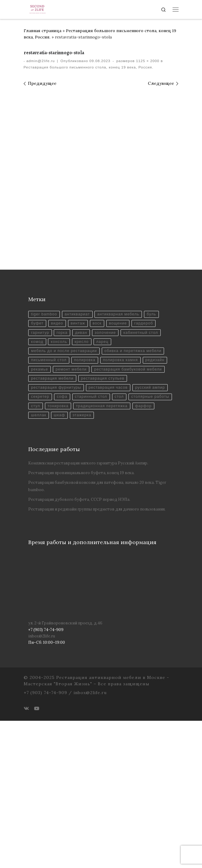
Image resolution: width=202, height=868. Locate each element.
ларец (103, 478)
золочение (106, 469)
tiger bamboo (44, 450)
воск (98, 460)
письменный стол (49, 497)
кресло (82, 478)
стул (82, 543)
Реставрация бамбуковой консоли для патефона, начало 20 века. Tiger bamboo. (97, 633)
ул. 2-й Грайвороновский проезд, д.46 (65, 770)
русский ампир (151, 525)
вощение (119, 460)
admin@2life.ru (41, 61)
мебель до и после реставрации (64, 488)
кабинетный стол (142, 469)
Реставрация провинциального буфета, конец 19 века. (81, 620)
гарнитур (40, 469)
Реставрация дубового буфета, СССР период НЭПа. (79, 646)
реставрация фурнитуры (56, 525)
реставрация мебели (52, 515)
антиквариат (78, 450)
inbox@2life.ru (42, 783)
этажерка (41, 562)
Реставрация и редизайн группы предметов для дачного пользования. (97, 656)
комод (37, 478)
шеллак (123, 553)
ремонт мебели (72, 506)
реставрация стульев (104, 515)
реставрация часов (109, 525)
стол (120, 534)
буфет (37, 460)
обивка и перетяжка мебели (134, 488)
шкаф (144, 553)
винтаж (78, 460)
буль (153, 450)
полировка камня (122, 497)
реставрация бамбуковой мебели (129, 506)
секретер (40, 534)
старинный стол (92, 534)
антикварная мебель (119, 450)
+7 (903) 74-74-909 (45, 840)
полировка (85, 497)
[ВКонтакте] (26, 856)
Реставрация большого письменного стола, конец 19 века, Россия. (89, 67)
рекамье (40, 506)
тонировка (104, 543)
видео (58, 460)
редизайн (156, 497)
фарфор (99, 553)
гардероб (145, 460)
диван (82, 469)
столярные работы (50, 543)
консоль (59, 478)
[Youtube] (37, 856)
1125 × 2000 (147, 61)
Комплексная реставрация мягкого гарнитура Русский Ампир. (88, 610)
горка (62, 469)
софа (62, 534)
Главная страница (43, 31)
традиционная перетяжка (57, 553)
